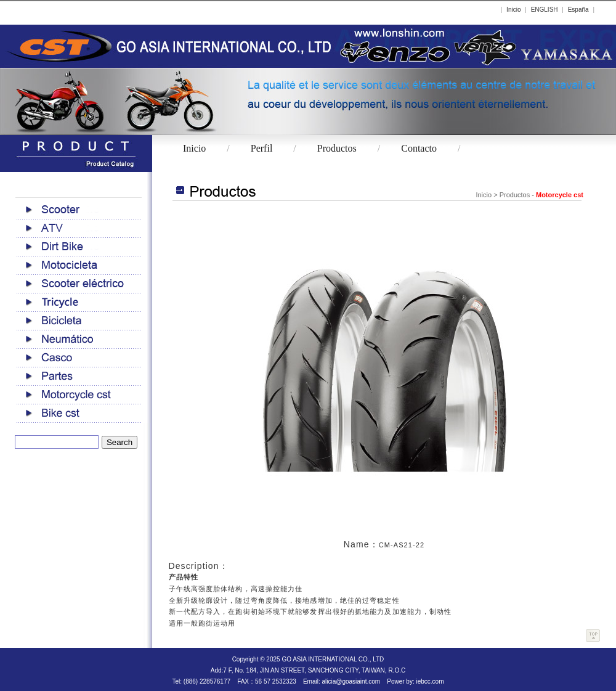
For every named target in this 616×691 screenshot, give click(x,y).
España (578, 10)
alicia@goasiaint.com (351, 681)
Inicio (513, 10)
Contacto (419, 148)
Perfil (262, 148)
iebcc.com (430, 681)
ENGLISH (545, 10)
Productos (337, 148)
